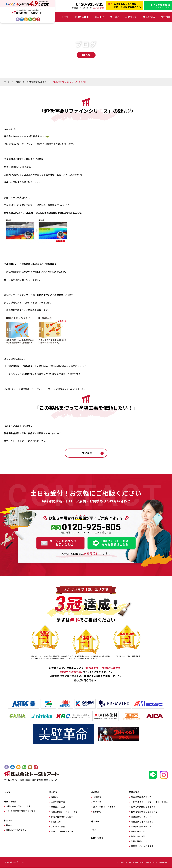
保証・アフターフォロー (62, 832)
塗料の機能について (140, 842)
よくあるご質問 (58, 827)
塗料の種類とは (138, 832)
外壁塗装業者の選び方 (141, 797)
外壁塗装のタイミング (141, 817)
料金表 (9, 826)
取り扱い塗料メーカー (141, 827)
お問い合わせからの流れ (62, 817)
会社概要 (97, 797)
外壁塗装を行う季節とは (142, 822)
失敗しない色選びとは (141, 837)
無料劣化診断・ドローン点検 (64, 812)
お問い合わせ (97, 838)
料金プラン (121, 17)
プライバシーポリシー (14, 863)
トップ (65, 17)
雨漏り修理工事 (58, 802)
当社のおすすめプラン (16, 830)
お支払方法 (56, 822)
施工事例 (94, 17)
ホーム (7, 82)
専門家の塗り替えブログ (37, 82)
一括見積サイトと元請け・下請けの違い (149, 802)
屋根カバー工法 (58, 807)
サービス (107, 17)
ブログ (18, 82)
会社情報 (151, 17)
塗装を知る (137, 17)
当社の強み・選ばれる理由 (18, 807)
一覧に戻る (86, 453)
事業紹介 (55, 797)
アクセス (97, 802)
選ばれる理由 (79, 17)
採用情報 (97, 812)
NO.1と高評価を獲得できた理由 (21, 811)
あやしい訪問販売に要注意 (143, 807)
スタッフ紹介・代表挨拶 (104, 807)
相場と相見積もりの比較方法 (144, 812)
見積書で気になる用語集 (142, 847)
